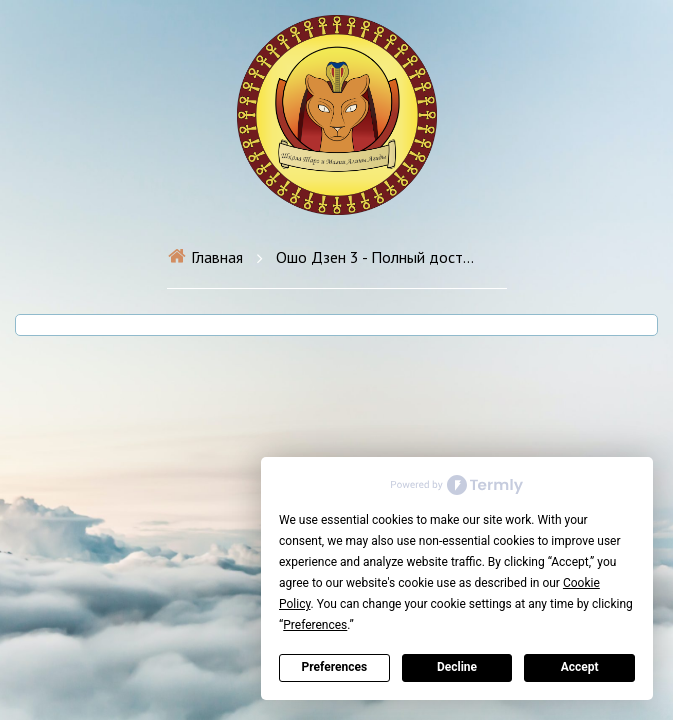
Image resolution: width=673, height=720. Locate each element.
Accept (580, 667)
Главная (205, 257)
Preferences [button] (315, 625)
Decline (457, 667)
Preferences (335, 667)
